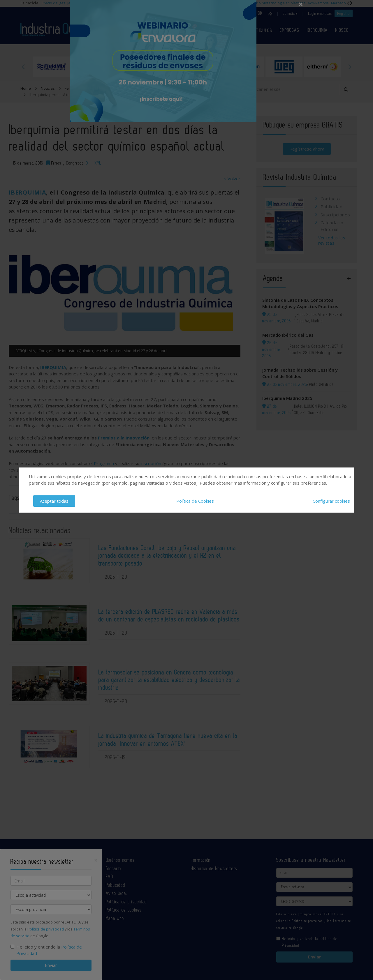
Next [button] (350, 67)
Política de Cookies (195, 501)
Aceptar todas (54, 501)
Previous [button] (23, 67)
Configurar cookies (331, 501)
